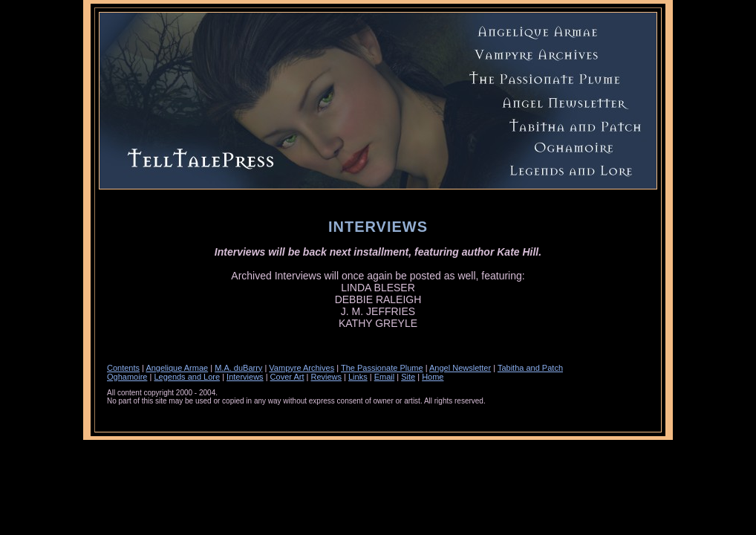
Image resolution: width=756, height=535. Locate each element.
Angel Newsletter (460, 368)
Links (358, 377)
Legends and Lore (187, 377)
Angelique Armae (177, 368)
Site (408, 377)
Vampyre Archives (302, 368)
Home (433, 377)
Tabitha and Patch (530, 368)
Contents (123, 368)
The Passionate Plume (382, 368)
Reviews (326, 377)
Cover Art (287, 377)
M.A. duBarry (238, 368)
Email (385, 377)
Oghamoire (127, 377)
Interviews (245, 377)
